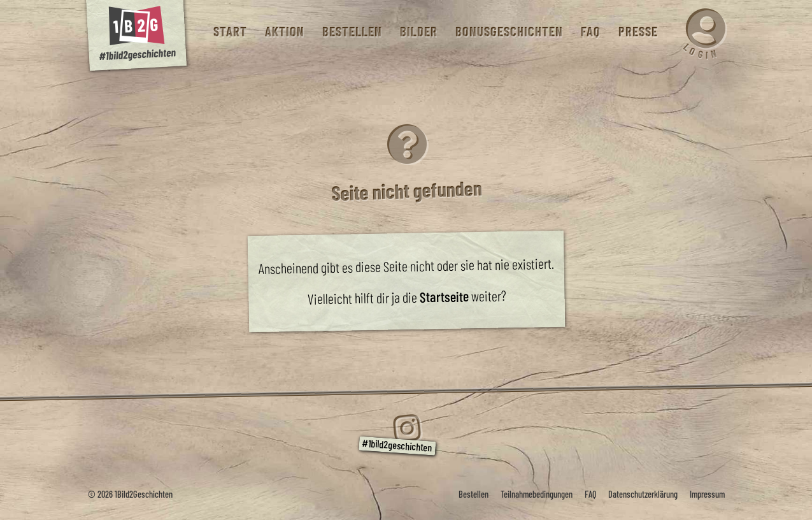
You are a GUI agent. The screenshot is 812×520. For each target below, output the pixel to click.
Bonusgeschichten (509, 32)
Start (230, 32)
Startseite (444, 296)
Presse (637, 32)
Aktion (284, 32)
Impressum (707, 494)
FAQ (590, 32)
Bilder (418, 32)
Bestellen (352, 32)
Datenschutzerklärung (643, 494)
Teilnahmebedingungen (537, 494)
